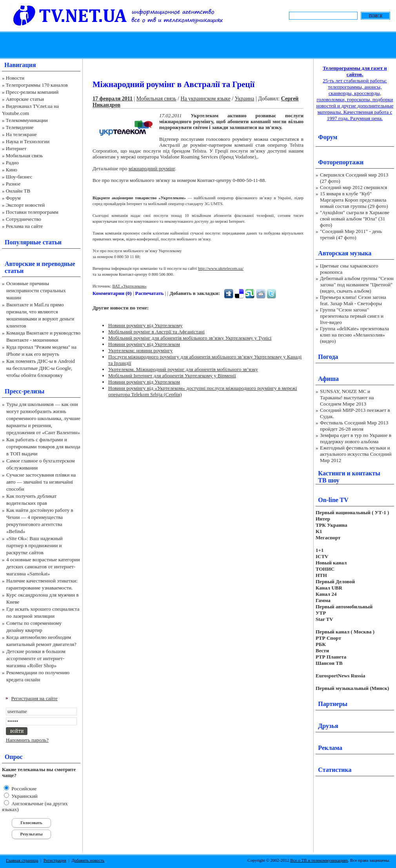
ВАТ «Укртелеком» (129, 286)
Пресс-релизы (25, 391)
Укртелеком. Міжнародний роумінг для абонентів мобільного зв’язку (183, 369)
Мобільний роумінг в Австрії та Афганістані (156, 332)
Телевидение (20, 127)
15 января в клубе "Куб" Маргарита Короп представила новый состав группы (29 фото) (354, 200)
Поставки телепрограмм (32, 212)
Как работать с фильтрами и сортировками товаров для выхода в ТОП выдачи (43, 447)
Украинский (24, 796)
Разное (13, 184)
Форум (13, 198)
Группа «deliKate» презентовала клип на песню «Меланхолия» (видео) (354, 335)
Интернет (16, 148)
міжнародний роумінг (152, 168)
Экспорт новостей (25, 205)
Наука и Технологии (28, 141)
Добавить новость (88, 860)
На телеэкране (21, 134)
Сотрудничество (24, 219)
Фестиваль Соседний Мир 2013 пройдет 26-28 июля (354, 426)
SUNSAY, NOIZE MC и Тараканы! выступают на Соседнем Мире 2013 (347, 398)
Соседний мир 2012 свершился (353, 187)
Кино (12, 170)
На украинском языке (205, 99)
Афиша (328, 379)
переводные (58, 264)
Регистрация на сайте (35, 698)
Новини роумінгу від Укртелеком (144, 344)
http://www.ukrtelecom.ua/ (221, 268)
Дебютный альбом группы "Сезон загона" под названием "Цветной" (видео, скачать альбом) (357, 285)
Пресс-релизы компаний (32, 92)
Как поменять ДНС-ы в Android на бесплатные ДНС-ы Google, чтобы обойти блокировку (41, 368)
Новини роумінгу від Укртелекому (145, 325)
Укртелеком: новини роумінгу (141, 350)
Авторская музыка (345, 253)
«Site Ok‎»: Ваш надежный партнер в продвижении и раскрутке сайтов (35, 545)
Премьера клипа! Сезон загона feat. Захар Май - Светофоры (353, 300)
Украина (245, 99)
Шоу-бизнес (19, 177)
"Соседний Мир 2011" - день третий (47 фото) (351, 234)
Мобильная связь (24, 156)
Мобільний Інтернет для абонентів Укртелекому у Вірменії (172, 376)
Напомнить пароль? (27, 740)
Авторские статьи (25, 99)
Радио (12, 163)
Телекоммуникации (27, 120)
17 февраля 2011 (113, 99)
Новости (15, 78)
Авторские (20, 264)
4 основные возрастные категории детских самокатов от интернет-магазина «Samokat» (43, 567)
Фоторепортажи (341, 162)
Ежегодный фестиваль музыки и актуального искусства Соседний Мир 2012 (356, 454)
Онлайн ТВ (18, 191)
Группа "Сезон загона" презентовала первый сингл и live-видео (352, 316)
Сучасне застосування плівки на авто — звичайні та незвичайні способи (41, 482)
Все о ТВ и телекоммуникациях (319, 860)
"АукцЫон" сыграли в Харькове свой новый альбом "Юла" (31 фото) (355, 219)
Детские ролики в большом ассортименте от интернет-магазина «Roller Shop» (36, 658)
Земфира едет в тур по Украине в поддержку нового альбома (356, 438)
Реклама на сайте (25, 226)
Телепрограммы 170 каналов (37, 85)
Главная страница (22, 860)
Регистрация (55, 860)
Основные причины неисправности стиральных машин (36, 290)
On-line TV (333, 500)
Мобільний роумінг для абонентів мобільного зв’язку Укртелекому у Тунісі (190, 338)
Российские (23, 789)
